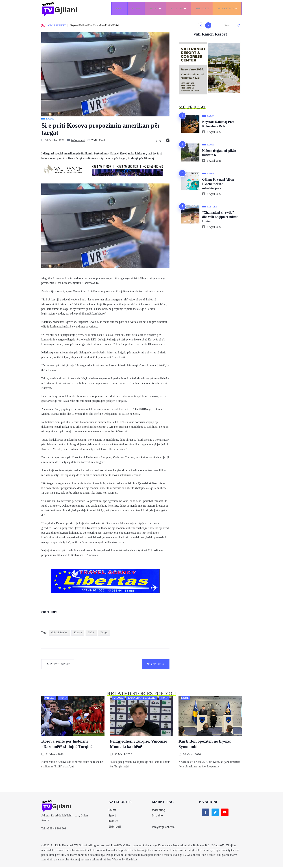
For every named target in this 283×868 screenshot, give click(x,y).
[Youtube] (225, 813)
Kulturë (177, 9)
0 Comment (78, 140)
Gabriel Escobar (59, 633)
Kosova (78, 633)
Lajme (133, 9)
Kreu (115, 9)
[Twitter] (215, 813)
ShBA (91, 633)
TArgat (104, 633)
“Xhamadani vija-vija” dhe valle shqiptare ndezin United (220, 217)
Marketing (227, 9)
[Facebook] (205, 813)
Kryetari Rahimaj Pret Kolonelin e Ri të (218, 124)
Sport (153, 9)
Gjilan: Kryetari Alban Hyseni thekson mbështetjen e (218, 184)
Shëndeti (201, 9)
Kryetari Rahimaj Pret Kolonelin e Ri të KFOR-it (95, 25)
